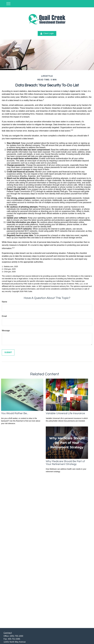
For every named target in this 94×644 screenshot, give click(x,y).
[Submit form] (8, 352)
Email (4, 316)
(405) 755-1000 (16, 636)
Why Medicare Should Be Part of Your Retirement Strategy (65, 463)
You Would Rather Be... (15, 413)
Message (6, 331)
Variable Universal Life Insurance (65, 413)
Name (4, 302)
